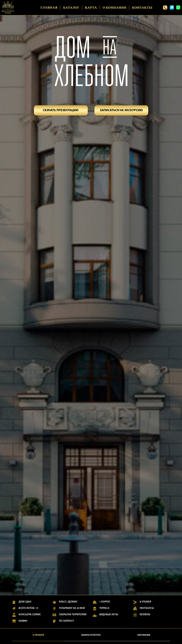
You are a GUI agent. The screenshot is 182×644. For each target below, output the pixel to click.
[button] (61, 110)
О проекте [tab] (38, 635)
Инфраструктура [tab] (91, 635)
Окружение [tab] (144, 635)
